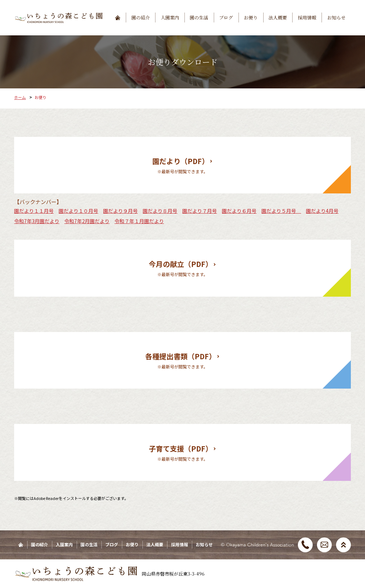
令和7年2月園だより (87, 221)
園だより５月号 (281, 211)
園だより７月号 (200, 211)
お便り (251, 18)
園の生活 (199, 18)
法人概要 (278, 18)
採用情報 (307, 18)
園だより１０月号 (78, 211)
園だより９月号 (120, 211)
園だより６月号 (239, 211)
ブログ (226, 18)
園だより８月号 (160, 211)
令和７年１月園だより (139, 221)
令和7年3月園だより (37, 221)
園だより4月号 (322, 211)
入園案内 (170, 18)
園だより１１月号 (34, 211)
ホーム (20, 97)
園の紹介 (141, 18)
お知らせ (336, 18)
